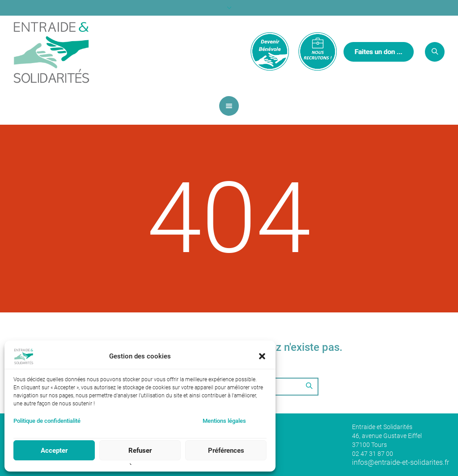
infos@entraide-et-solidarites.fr (401, 462)
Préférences (226, 451)
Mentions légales (224, 421)
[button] (262, 356)
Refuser (140, 451)
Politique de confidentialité (47, 421)
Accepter (54, 451)
